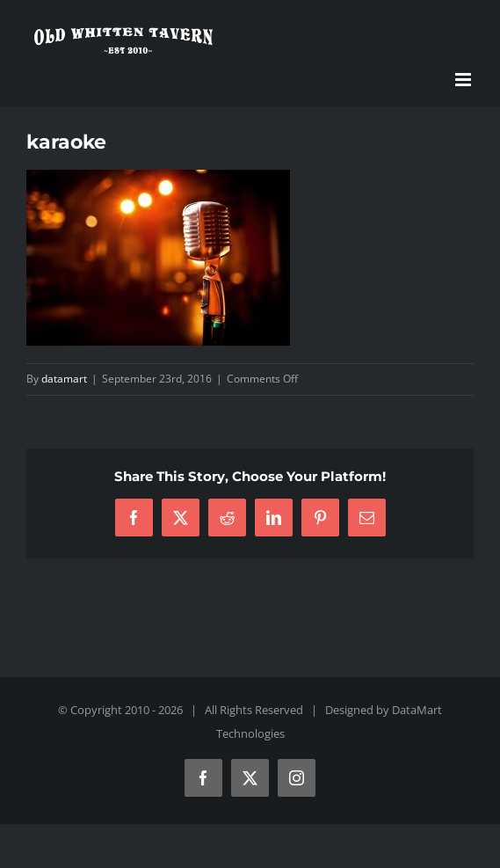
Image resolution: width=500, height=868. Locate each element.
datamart (64, 379)
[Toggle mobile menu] (464, 80)
